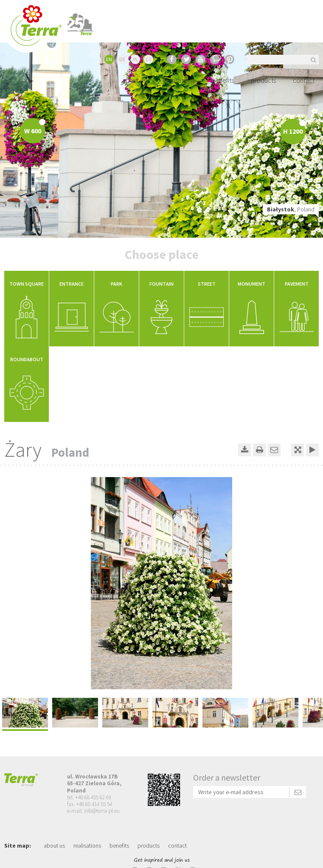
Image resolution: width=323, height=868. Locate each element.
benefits (223, 80)
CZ (149, 59)
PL (135, 59)
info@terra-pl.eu (102, 811)
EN (109, 59)
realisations (179, 80)
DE (122, 59)
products (263, 80)
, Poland (291, 209)
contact (304, 80)
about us (134, 80)
